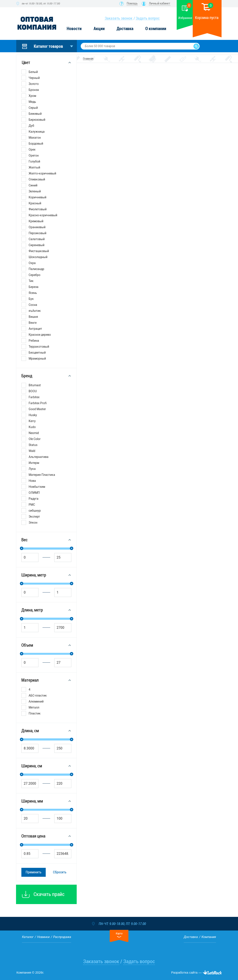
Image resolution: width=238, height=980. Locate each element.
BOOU (33, 391)
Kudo (32, 427)
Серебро (35, 275)
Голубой (34, 161)
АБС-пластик (38, 695)
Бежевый (35, 114)
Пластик (35, 713)
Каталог (28, 937)
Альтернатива (39, 457)
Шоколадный (38, 257)
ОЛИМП (34, 493)
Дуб (31, 126)
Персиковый (37, 233)
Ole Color (35, 439)
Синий (33, 185)
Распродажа (62, 937)
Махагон (35, 138)
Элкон (33, 523)
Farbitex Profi (38, 403)
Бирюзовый (37, 120)
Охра (32, 263)
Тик (31, 281)
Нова (32, 481)
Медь (32, 102)
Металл (34, 707)
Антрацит (35, 329)
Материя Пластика (42, 475)
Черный (34, 78)
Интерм (34, 463)
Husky (33, 415)
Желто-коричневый (42, 173)
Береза (34, 287)
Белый (33, 72)
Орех (32, 150)
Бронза (34, 90)
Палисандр (36, 269)
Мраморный (37, 359)
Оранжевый (37, 227)
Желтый (34, 167)
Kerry (32, 421)
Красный (35, 203)
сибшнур (35, 511)
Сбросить (60, 872)
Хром (32, 96)
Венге (33, 323)
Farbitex (34, 397)
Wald (32, 451)
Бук (31, 299)
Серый (33, 108)
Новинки (43, 937)
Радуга (34, 499)
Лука (32, 469)
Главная (88, 59)
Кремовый (36, 221)
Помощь (132, 3)
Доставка (125, 29)
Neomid (34, 433)
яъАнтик (35, 311)
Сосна (33, 305)
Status (33, 445)
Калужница (37, 132)
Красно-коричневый (43, 215)
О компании (156, 29)
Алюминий (36, 701)
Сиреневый (37, 245)
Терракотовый (39, 347)
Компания (209, 937)
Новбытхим (37, 487)
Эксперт (34, 517)
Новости (74, 29)
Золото (34, 84)
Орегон (34, 155)
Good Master (37, 409)
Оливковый (37, 179)
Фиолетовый (38, 209)
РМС (32, 505)
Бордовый (36, 144)
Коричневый (37, 197)
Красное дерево (40, 335)
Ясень (33, 293)
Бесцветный (37, 353)
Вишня (33, 317)
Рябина (34, 341)
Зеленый (35, 191)
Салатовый (37, 239)
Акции (99, 29)
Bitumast (35, 385)
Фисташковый (39, 251)
